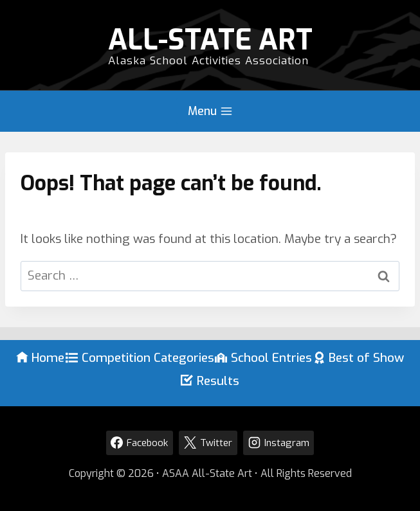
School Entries (263, 358)
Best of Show (359, 358)
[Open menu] (210, 111)
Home (41, 358)
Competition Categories (140, 358)
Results (210, 381)
